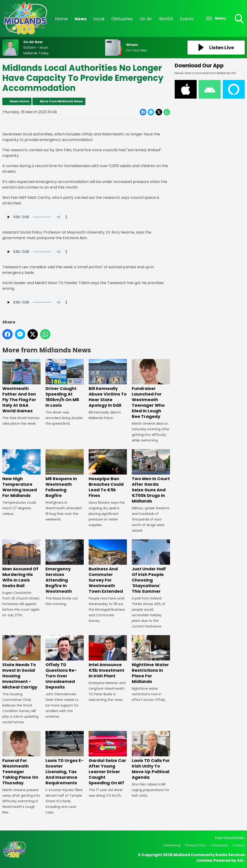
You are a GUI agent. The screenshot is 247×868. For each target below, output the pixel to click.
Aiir (240, 860)
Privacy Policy (195, 845)
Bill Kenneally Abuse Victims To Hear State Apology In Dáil (108, 384)
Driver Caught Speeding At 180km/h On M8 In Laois (65, 384)
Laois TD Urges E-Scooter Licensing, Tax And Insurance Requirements (65, 758)
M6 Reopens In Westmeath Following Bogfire (65, 474)
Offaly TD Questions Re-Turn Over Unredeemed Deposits (65, 663)
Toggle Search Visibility (240, 19)
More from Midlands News (61, 101)
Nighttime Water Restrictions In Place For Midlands (151, 660)
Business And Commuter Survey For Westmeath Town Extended (108, 567)
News (81, 19)
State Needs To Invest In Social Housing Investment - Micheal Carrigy (21, 663)
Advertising (172, 845)
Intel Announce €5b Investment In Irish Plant (108, 657)
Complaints (219, 845)
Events (187, 19)
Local (99, 19)
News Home (19, 101)
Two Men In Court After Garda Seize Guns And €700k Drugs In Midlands (151, 477)
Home (61, 19)
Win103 (166, 19)
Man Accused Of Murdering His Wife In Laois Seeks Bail (21, 564)
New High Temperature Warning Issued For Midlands (21, 474)
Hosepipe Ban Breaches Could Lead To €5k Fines (108, 474)
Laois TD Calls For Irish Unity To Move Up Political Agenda (151, 756)
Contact (239, 845)
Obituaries (122, 19)
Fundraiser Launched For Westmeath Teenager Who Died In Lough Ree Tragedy (151, 389)
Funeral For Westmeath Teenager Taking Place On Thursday (21, 758)
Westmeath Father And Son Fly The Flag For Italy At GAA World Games (21, 386)
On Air (146, 19)
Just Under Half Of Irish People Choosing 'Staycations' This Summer (151, 567)
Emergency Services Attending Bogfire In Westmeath (65, 567)
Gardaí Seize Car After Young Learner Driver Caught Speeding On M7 (108, 758)
